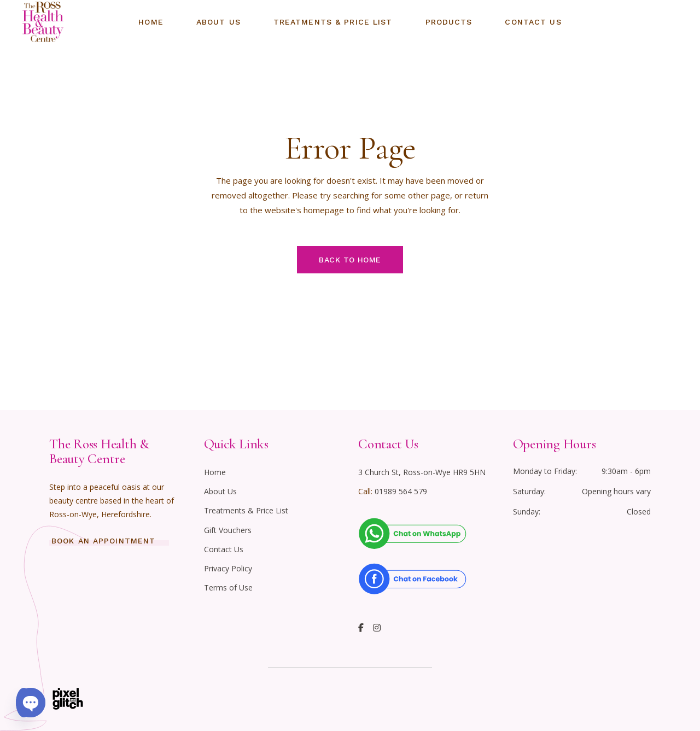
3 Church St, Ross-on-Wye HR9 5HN (422, 472)
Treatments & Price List (246, 510)
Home (215, 472)
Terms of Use (228, 587)
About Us (220, 491)
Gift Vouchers (228, 530)
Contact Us (224, 549)
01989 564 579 (401, 491)
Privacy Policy (228, 568)
